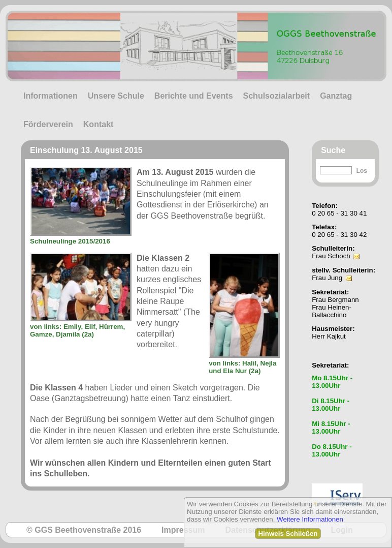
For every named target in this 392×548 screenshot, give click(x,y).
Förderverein (48, 124)
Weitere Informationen (310, 519)
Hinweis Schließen (288, 534)
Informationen (51, 96)
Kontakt (99, 124)
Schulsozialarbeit (277, 96)
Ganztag (336, 96)
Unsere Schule (116, 96)
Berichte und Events (194, 96)
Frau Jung (327, 278)
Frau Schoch (331, 256)
